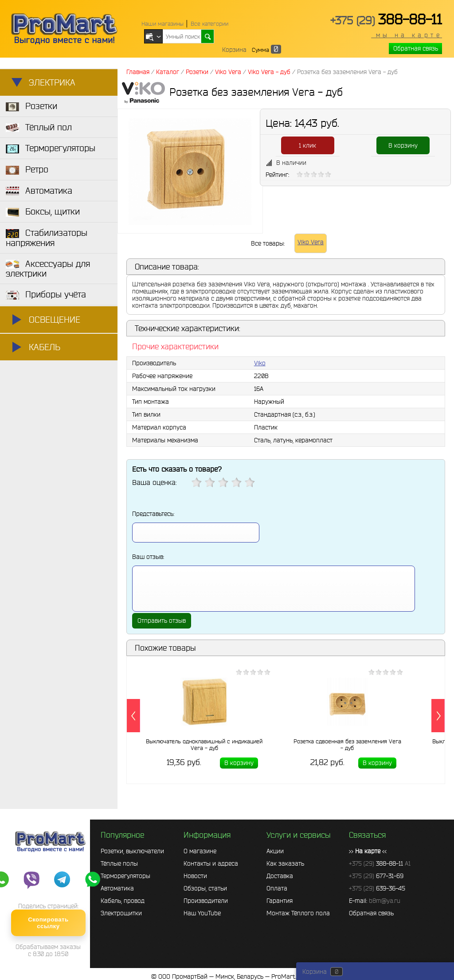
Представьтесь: (153, 514)
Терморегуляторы (125, 876)
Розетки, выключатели (132, 851)
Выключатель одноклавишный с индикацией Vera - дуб (204, 745)
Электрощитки (121, 913)
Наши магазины (162, 24)
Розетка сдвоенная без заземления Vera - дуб (347, 745)
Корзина (234, 50)
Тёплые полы (119, 863)
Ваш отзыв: (148, 557)
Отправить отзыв (162, 621)
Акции (275, 851)
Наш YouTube (202, 913)
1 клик (307, 145)
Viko (260, 363)
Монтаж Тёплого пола (298, 913)
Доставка (280, 876)
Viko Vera (311, 242)
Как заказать (285, 863)
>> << (368, 851)
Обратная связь (416, 48)
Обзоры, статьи (205, 888)
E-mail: (375, 901)
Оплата (277, 888)
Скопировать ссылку (48, 923)
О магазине (200, 851)
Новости (195, 876)
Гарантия (280, 901)
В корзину (403, 145)
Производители (206, 901)
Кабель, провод (123, 901)
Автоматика (117, 888)
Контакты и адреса (211, 863)
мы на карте (407, 35)
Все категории (209, 24)
